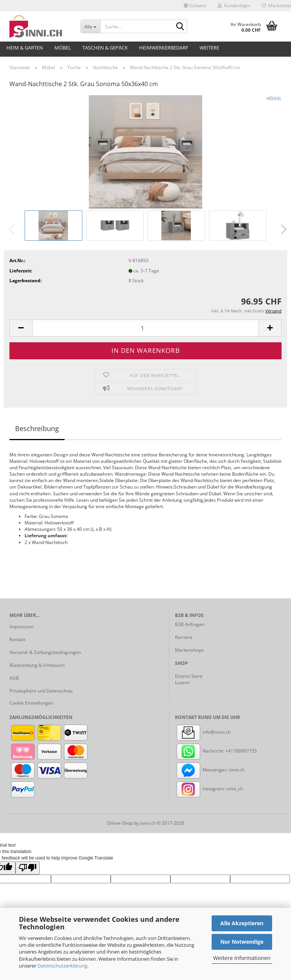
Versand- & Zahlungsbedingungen (45, 652)
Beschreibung (37, 428)
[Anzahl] (145, 328)
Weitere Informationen (242, 958)
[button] (195, 6)
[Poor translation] (28, 868)
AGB (14, 678)
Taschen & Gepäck (105, 48)
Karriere (184, 637)
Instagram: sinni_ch (209, 789)
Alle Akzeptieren (242, 923)
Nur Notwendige (242, 942)
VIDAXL (274, 98)
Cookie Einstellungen (31, 703)
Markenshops (189, 650)
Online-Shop (120, 823)
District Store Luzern (189, 679)
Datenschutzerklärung (62, 966)
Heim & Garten (25, 48)
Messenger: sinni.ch (210, 770)
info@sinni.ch (203, 732)
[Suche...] (90, 26)
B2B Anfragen (190, 624)
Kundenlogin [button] (234, 5)
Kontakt (17, 639)
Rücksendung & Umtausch (37, 665)
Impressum (21, 627)
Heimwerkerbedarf (164, 48)
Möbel (63, 48)
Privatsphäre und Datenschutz (41, 691)
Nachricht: (200, 751)
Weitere (209, 48)
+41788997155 (241, 751)
